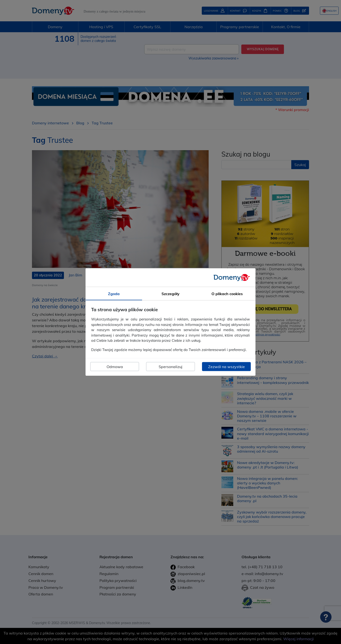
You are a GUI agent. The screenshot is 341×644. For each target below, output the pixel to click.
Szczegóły (170, 293)
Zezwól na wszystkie (227, 367)
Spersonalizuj (170, 367)
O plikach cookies (227, 293)
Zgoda (114, 293)
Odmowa (115, 367)
